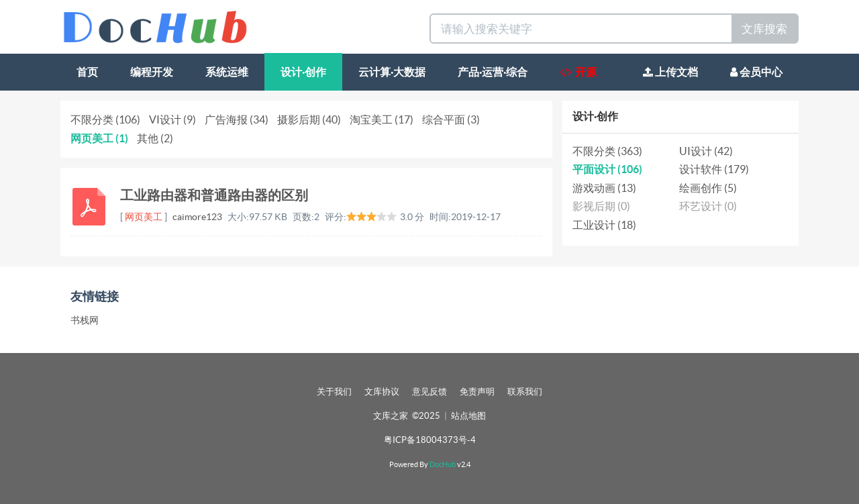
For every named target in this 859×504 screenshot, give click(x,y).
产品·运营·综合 (493, 72)
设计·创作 (303, 72)
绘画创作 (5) (708, 188)
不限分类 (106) (105, 119)
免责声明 (477, 392)
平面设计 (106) (607, 169)
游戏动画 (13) (604, 188)
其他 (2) (155, 138)
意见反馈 (429, 392)
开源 (578, 72)
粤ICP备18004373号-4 (430, 440)
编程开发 (152, 72)
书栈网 (85, 320)
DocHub (443, 464)
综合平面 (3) (451, 119)
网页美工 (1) (99, 138)
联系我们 (525, 392)
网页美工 (144, 217)
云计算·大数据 (392, 72)
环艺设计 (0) (708, 206)
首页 (87, 72)
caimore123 (197, 217)
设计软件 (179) (714, 169)
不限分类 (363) (607, 151)
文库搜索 (764, 29)
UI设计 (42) (706, 151)
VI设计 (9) (172, 119)
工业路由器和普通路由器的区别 (214, 195)
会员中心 (756, 72)
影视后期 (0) (601, 206)
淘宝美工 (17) (382, 119)
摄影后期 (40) (309, 119)
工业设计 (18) (604, 225)
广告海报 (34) (237, 119)
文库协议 (382, 392)
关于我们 (334, 392)
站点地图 (468, 416)
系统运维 (227, 72)
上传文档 (670, 72)
